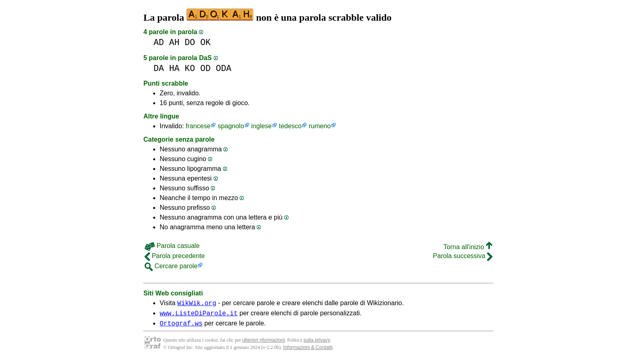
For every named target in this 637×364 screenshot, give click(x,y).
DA (159, 68)
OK (206, 42)
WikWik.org (197, 304)
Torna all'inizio (468, 247)
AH (174, 42)
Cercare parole (171, 266)
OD (206, 68)
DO (190, 42)
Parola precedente (175, 256)
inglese (261, 126)
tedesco (290, 126)
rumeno (320, 126)
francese (198, 126)
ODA (223, 68)
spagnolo (231, 126)
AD (159, 42)
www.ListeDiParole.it (199, 315)
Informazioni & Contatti (308, 351)
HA (174, 68)
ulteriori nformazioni (263, 344)
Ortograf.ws (181, 327)
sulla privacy (317, 344)
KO (190, 68)
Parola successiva (463, 256)
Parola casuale (172, 246)
